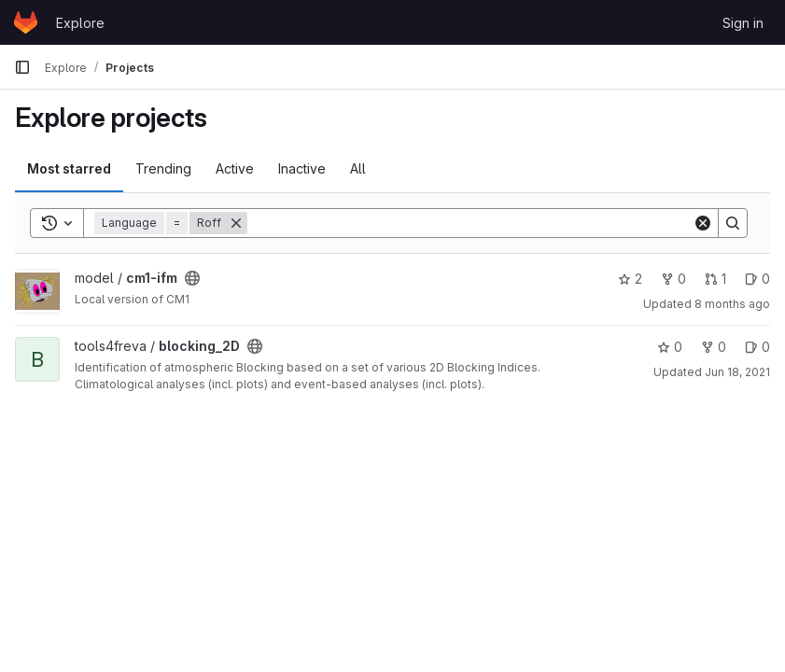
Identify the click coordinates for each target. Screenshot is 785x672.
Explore (80, 23)
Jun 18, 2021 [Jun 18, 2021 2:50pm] (737, 372)
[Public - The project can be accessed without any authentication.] (192, 278)
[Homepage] (26, 22)
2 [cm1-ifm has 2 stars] (630, 279)
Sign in (743, 23)
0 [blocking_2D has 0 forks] (714, 347)
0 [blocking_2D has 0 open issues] (757, 347)
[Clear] (703, 223)
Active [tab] (235, 168)
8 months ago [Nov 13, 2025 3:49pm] (732, 304)
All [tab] (358, 168)
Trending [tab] (163, 168)
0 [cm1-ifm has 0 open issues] (757, 279)
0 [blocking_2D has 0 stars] (670, 347)
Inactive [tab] (302, 168)
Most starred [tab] (69, 168)
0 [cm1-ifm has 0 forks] (673, 279)
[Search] (470, 223)
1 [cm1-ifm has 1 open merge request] (715, 279)
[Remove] (236, 223)
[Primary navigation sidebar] (22, 67)
